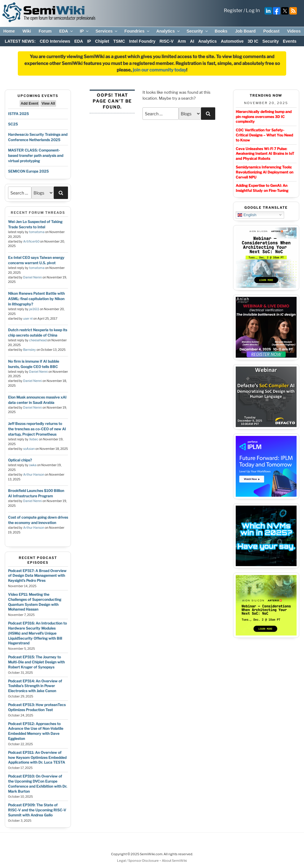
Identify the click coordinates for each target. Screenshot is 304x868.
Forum (45, 31)
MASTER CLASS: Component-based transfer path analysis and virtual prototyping (36, 156)
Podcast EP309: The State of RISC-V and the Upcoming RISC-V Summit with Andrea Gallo (37, 810)
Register (233, 11)
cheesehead (38, 340)
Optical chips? (20, 460)
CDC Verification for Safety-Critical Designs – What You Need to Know (264, 135)
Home (9, 31)
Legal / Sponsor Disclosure (138, 861)
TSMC (119, 41)
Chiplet (102, 41)
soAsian (29, 449)
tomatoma (37, 232)
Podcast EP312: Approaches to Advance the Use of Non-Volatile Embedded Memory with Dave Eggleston (36, 731)
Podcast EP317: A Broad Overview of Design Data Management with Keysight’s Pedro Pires (37, 576)
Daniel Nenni (33, 277)
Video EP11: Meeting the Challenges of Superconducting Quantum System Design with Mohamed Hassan (35, 602)
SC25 (13, 124)
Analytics (168, 31)
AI (192, 41)
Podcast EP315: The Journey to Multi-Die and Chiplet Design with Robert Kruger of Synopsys (36, 662)
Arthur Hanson (34, 475)
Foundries (137, 31)
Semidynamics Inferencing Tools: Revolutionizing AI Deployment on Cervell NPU (265, 172)
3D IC (253, 41)
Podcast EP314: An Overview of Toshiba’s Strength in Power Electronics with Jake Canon (35, 686)
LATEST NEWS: (20, 41)
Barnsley (30, 350)
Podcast (271, 31)
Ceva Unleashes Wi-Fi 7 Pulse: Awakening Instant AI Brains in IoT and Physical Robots (265, 154)
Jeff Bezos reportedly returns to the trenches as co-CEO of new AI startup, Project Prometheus (37, 429)
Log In (253, 11)
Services (107, 31)
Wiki (27, 31)
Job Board (245, 31)
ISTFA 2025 (18, 114)
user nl (28, 319)
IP (85, 31)
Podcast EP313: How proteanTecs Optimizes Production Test (37, 707)
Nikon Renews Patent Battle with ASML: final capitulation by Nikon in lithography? (36, 299)
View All (48, 103)
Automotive (232, 41)
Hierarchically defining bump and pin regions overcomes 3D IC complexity (264, 117)
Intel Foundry (142, 41)
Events (290, 41)
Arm (182, 41)
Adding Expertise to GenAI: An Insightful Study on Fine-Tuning (262, 188)
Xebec (34, 439)
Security (197, 31)
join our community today (159, 70)
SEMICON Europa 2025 (28, 171)
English (247, 215)
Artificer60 (31, 242)
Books (221, 31)
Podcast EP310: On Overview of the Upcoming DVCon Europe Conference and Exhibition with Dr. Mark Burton (38, 784)
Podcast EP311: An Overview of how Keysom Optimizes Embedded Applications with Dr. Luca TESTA (37, 758)
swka (33, 465)
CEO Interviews (55, 41)
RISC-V (166, 41)
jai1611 (34, 309)
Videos (294, 31)
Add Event (30, 103)
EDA (66, 31)
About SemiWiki (174, 861)
